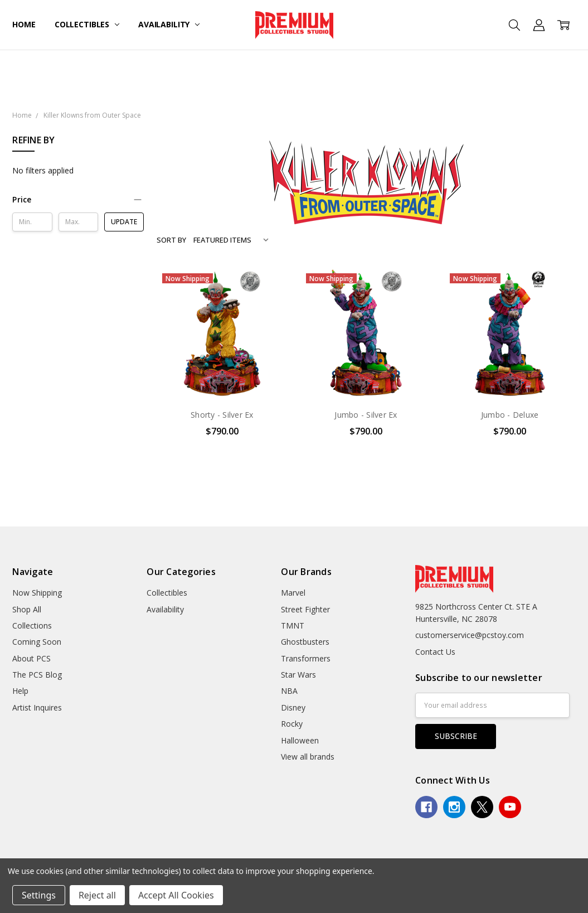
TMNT (293, 625)
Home (24, 24)
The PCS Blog (37, 675)
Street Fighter (305, 609)
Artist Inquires (37, 707)
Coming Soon (37, 642)
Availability (169, 24)
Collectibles (87, 24)
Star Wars (298, 675)
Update (124, 222)
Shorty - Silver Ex (222, 415)
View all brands (308, 757)
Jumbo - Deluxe (510, 415)
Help (20, 691)
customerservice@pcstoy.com (470, 635)
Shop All (27, 609)
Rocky (292, 724)
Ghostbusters (305, 642)
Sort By (171, 240)
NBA (289, 691)
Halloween (300, 740)
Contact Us (435, 652)
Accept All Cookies (176, 895)
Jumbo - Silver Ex (366, 415)
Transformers (306, 658)
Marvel (293, 593)
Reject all (97, 895)
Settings (39, 895)
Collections (32, 625)
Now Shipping (37, 593)
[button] (78, 200)
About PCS (31, 658)
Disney (293, 707)
